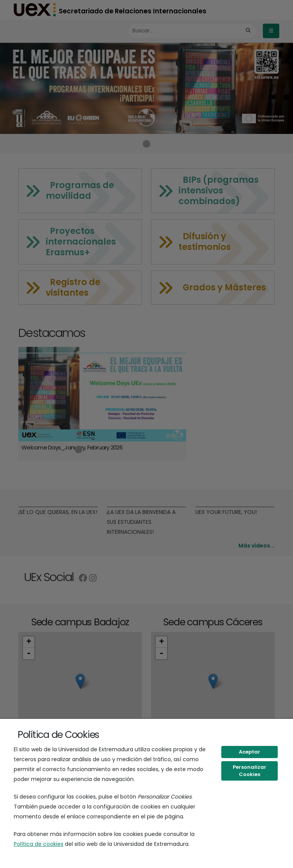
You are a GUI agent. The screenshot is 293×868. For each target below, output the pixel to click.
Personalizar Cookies (250, 771)
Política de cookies (39, 844)
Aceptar (250, 752)
